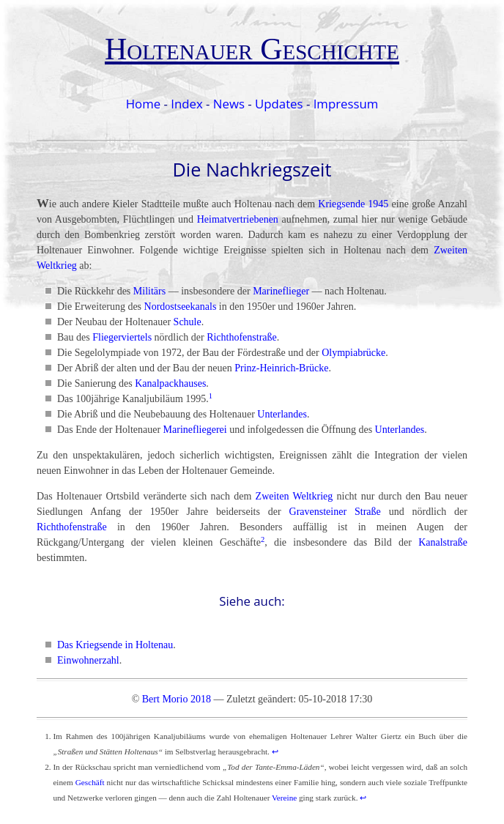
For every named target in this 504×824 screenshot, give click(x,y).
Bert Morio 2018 (177, 699)
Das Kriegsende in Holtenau (115, 645)
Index (186, 104)
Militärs (149, 291)
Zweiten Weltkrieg (294, 496)
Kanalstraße (443, 542)
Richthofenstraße (242, 337)
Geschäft (90, 782)
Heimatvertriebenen (238, 219)
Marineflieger (281, 291)
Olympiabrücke (353, 353)
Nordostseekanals (181, 307)
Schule (188, 322)
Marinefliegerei (195, 430)
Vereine (284, 798)
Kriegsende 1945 (353, 204)
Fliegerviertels (122, 337)
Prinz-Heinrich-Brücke (281, 368)
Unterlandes (282, 414)
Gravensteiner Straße (335, 512)
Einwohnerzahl (88, 660)
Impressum (346, 104)
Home (143, 104)
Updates (279, 104)
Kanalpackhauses (170, 383)
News (229, 104)
